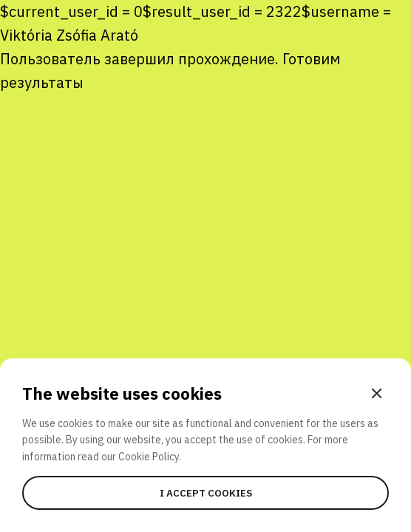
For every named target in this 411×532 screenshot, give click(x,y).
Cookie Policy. (150, 457)
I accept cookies (206, 493)
